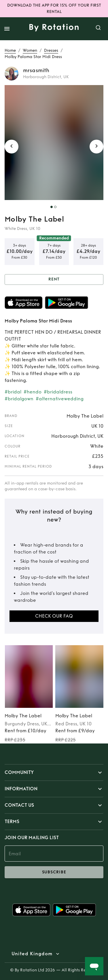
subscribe (54, 872)
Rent (54, 279)
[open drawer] (7, 29)
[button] (54, 773)
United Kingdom (32, 954)
